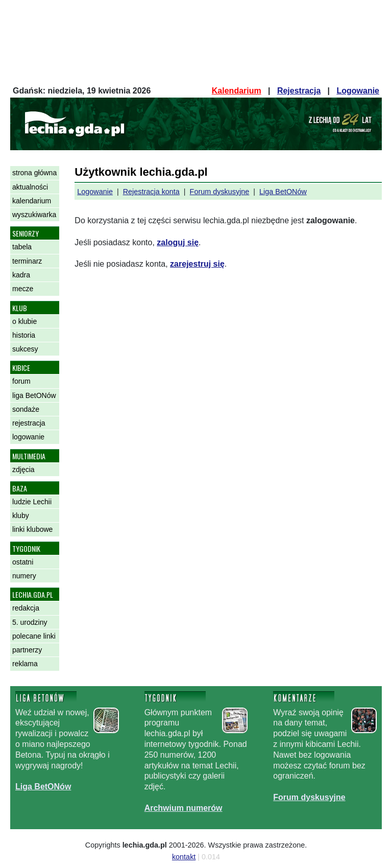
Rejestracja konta (151, 192)
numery (24, 576)
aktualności (30, 187)
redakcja (26, 608)
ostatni (23, 562)
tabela (22, 247)
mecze (23, 289)
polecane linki (34, 636)
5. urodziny (30, 622)
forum (21, 381)
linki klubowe (32, 529)
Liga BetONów (283, 192)
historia (24, 335)
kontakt (184, 857)
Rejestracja (299, 91)
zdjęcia (23, 470)
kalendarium (32, 201)
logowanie (28, 437)
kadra (21, 275)
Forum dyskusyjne (220, 192)
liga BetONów (34, 395)
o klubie (24, 321)
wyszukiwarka (34, 215)
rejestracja (29, 423)
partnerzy (27, 650)
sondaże (26, 409)
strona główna (34, 173)
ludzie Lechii (32, 502)
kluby (21, 515)
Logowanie (358, 91)
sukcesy (25, 349)
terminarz (27, 261)
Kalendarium (237, 91)
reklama (25, 664)
